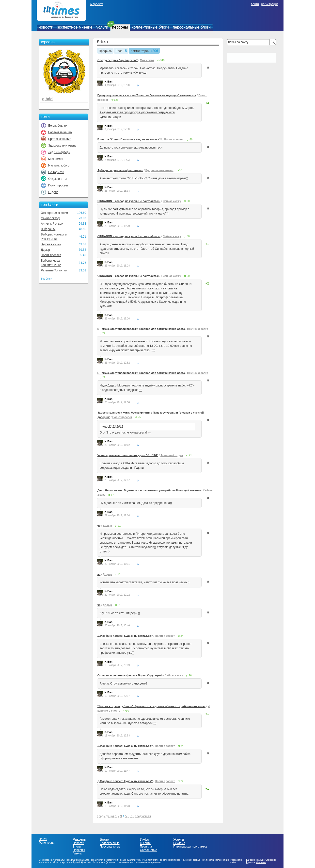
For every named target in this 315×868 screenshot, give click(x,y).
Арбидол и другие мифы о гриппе (120, 170)
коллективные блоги (150, 27)
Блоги (77, 847)
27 (104, 333)
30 (181, 170)
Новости (78, 843)
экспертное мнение (75, 27)
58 (191, 139)
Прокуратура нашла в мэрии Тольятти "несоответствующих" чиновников (147, 95)
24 (182, 636)
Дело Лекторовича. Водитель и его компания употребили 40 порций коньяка (149, 490)
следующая (143, 816)
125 (116, 100)
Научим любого (59, 166)
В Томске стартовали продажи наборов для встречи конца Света (141, 329)
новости (46, 27)
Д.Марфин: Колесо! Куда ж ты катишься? (125, 636)
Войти (43, 839)
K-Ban (102, 42)
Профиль (105, 51)
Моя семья (56, 159)
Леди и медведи (59, 152)
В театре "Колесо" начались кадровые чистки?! (130, 139)
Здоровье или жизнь (62, 146)
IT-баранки (48, 229)
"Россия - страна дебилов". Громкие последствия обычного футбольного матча (151, 706)
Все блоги (47, 279)
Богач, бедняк (58, 126)
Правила (146, 847)
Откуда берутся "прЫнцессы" (118, 60)
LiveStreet (261, 862)
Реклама (179, 843)
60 (188, 201)
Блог (119, 51)
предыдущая (106, 816)
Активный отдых (52, 224)
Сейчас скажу (50, 218)
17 (112, 495)
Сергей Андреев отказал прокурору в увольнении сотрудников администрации (147, 112)
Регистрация (47, 843)
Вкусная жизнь (51, 244)
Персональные (110, 847)
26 (190, 675)
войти (255, 4)
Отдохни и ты (57, 179)
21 (190, 455)
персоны (120, 27)
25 (139, 417)
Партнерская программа (190, 847)
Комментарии (140, 51)
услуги (102, 27)
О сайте (145, 843)
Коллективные (110, 843)
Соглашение (148, 850)
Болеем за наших (60, 132)
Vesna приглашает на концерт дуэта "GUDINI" (128, 455)
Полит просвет (58, 185)
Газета (77, 853)
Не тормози (56, 172)
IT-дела (53, 192)
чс (99, 526)
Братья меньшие (60, 139)
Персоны (79, 850)
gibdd (47, 99)
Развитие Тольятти (54, 270)
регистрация (270, 4)
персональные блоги (192, 27)
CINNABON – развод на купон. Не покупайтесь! (129, 201)
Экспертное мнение (54, 213)
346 (162, 60)
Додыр (45, 250)
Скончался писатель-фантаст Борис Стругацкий (130, 675)
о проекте (97, 4)
